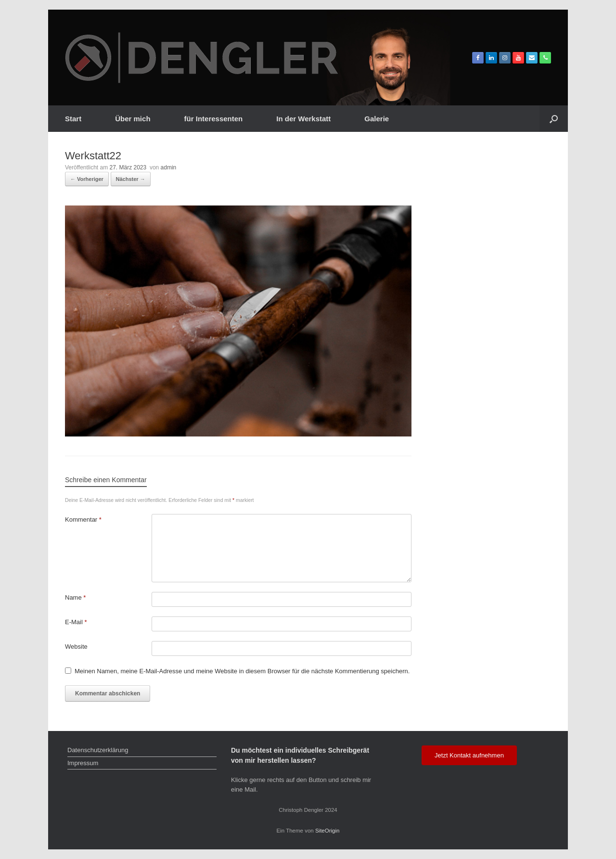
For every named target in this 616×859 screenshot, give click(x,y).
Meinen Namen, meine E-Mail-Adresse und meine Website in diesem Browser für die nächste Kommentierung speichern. (242, 671)
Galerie (377, 119)
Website (76, 647)
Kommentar (83, 519)
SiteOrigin (327, 831)
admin (169, 167)
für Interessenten (214, 119)
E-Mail (76, 622)
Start (73, 119)
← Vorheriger (87, 179)
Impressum (83, 763)
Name (75, 597)
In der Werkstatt (303, 119)
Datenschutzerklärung (98, 750)
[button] (554, 119)
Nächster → (131, 179)
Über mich (133, 119)
